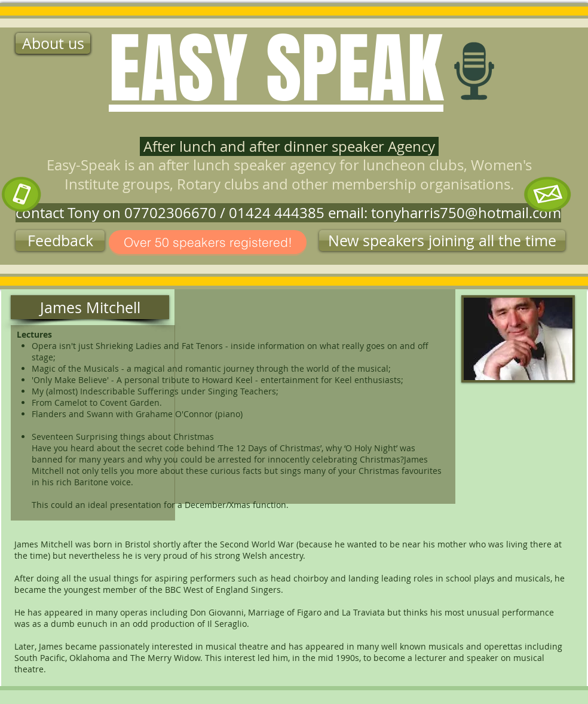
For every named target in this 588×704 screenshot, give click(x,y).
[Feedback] (60, 241)
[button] (442, 241)
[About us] (53, 43)
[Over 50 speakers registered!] (208, 242)
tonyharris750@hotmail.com (466, 213)
